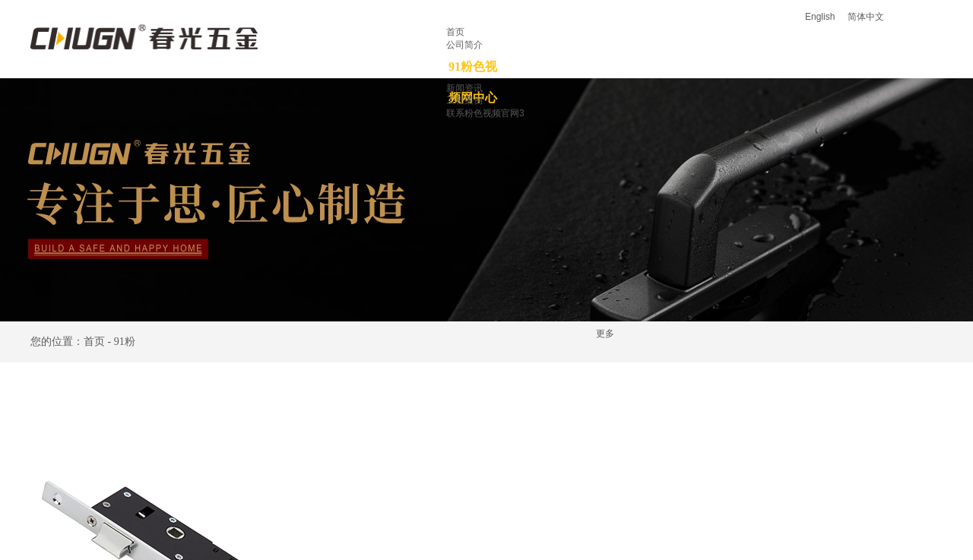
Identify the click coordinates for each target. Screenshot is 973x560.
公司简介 (464, 45)
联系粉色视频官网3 (485, 113)
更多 (605, 334)
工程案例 (464, 100)
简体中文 (866, 17)
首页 (455, 32)
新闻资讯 (464, 88)
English (820, 17)
